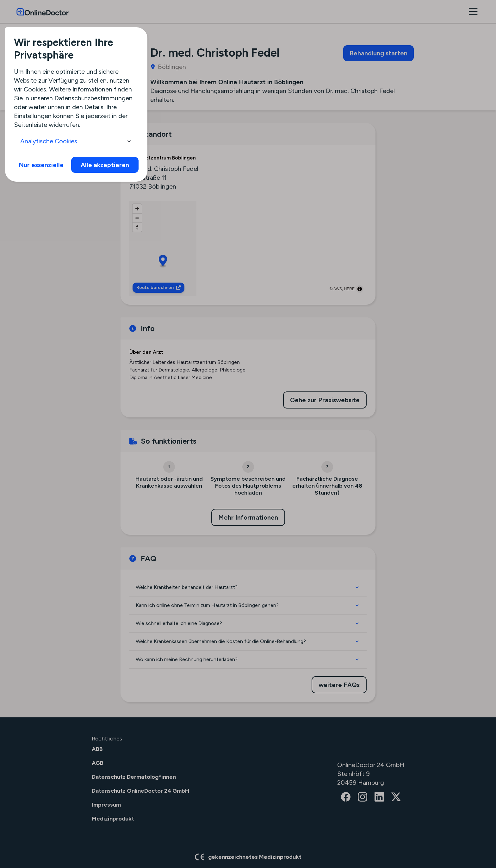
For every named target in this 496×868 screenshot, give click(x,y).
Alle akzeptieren (105, 165)
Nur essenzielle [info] (41, 165)
